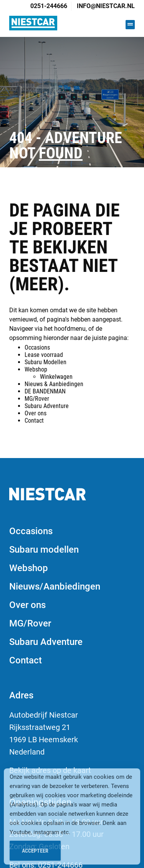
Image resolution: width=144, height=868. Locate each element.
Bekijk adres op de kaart (50, 770)
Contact (34, 421)
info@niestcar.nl (106, 6)
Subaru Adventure (47, 406)
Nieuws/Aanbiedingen (55, 586)
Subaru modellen (44, 550)
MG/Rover (37, 399)
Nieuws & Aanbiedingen (54, 384)
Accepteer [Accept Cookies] (35, 853)
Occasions (37, 347)
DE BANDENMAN (45, 391)
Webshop (36, 369)
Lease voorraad (44, 355)
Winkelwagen (56, 377)
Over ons (36, 413)
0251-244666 (49, 6)
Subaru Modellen (46, 362)
